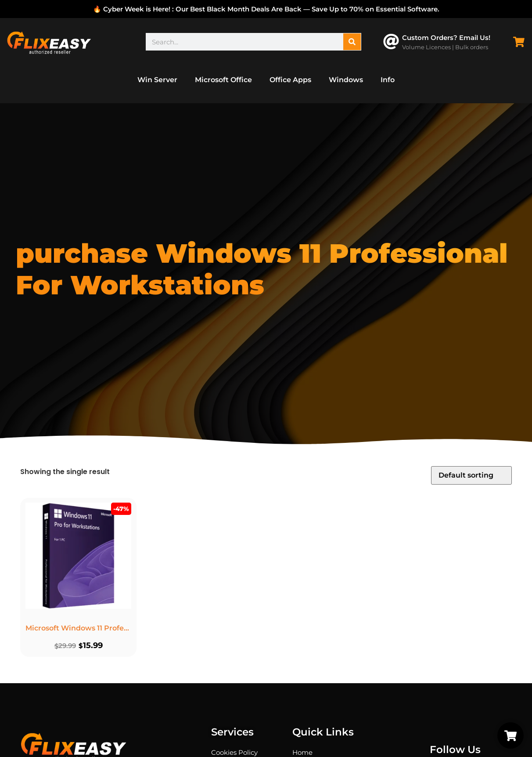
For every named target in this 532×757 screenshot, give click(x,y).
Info (388, 80)
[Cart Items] (521, 42)
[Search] (352, 42)
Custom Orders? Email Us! (446, 38)
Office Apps (290, 80)
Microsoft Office (223, 80)
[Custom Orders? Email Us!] (391, 42)
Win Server (157, 80)
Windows (346, 80)
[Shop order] (471, 475)
